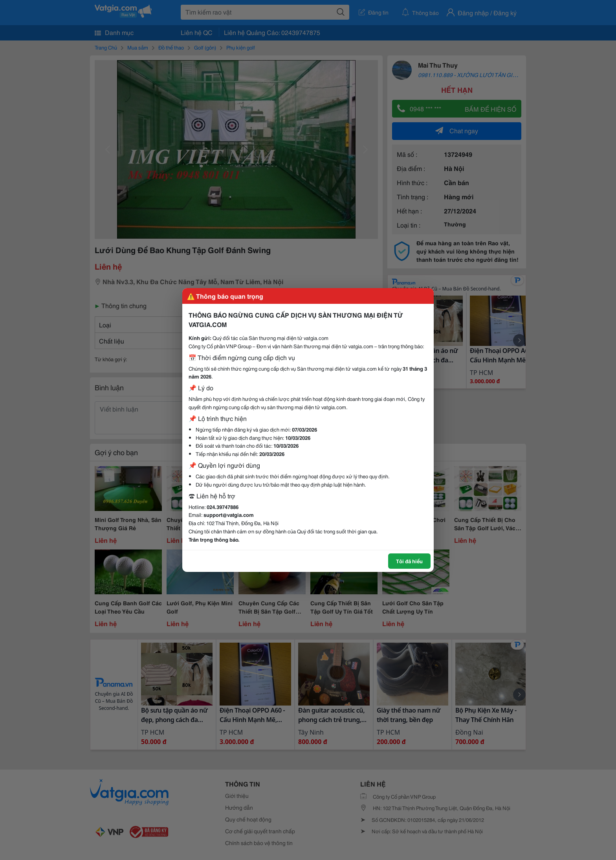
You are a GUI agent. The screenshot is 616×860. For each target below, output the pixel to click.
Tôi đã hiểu (409, 561)
